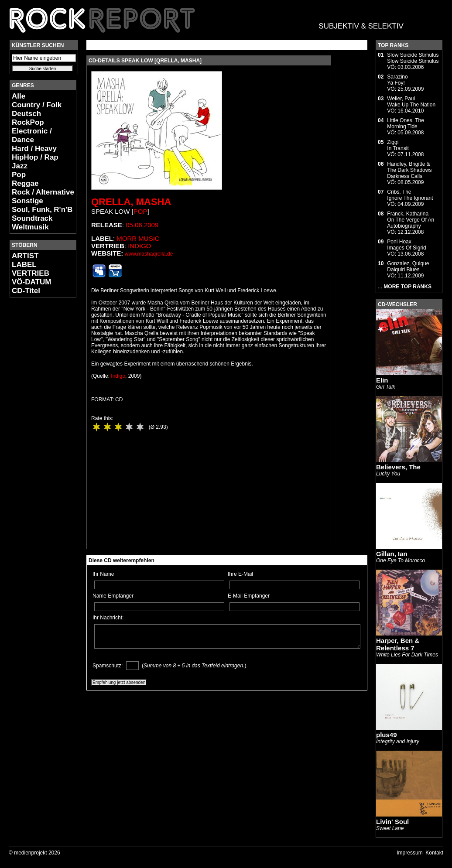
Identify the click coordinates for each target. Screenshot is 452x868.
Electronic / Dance (32, 135)
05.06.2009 (142, 225)
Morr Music (138, 238)
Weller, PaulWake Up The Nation (411, 102)
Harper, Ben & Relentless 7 (398, 644)
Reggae (25, 183)
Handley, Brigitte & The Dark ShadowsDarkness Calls (409, 170)
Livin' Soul (392, 822)
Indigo (139, 246)
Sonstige (27, 201)
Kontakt (434, 853)
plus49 (387, 735)
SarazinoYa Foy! (397, 80)
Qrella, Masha (131, 202)
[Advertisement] (36, 434)
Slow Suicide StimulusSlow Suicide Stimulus (413, 58)
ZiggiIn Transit (398, 145)
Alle (19, 96)
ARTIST (25, 256)
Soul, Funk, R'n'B (42, 210)
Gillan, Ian (392, 554)
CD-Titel (26, 291)
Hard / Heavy (34, 149)
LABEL (24, 265)
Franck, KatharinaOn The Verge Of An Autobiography (411, 220)
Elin (382, 380)
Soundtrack (32, 218)
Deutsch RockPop (28, 118)
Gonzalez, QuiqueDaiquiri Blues (408, 267)
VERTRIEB (31, 273)
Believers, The (398, 467)
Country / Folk (37, 105)
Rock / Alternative (43, 192)
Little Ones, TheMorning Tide (406, 123)
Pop (19, 175)
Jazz (20, 166)
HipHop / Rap (35, 157)
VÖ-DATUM (31, 282)
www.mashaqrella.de (149, 254)
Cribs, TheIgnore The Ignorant (410, 195)
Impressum (409, 853)
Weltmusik (30, 227)
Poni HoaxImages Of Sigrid (406, 245)
